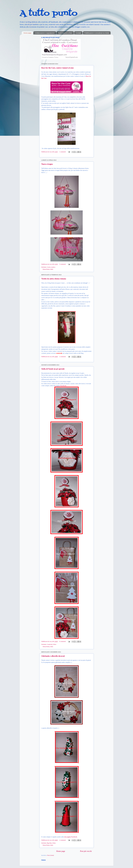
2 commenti (63, 357)
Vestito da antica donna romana (54, 279)
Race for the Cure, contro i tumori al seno (58, 68)
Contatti (78, 33)
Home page (27, 33)
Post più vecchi (86, 851)
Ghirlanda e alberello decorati (53, 656)
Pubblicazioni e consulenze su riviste (97, 33)
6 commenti (63, 641)
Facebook (63, 386)
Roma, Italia (50, 269)
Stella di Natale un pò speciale (53, 369)
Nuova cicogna (47, 164)
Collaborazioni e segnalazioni (45, 33)
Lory (51, 152)
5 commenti (63, 264)
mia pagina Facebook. (71, 837)
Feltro (55, 644)
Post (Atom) (51, 855)
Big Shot (49, 843)
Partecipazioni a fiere (65, 33)
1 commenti (63, 152)
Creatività (50, 644)
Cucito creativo (51, 267)
